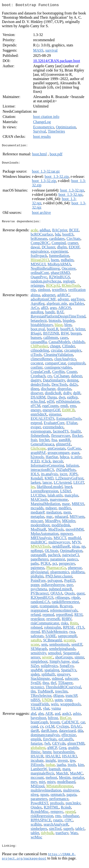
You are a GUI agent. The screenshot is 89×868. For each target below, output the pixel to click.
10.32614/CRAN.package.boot (56, 62)
